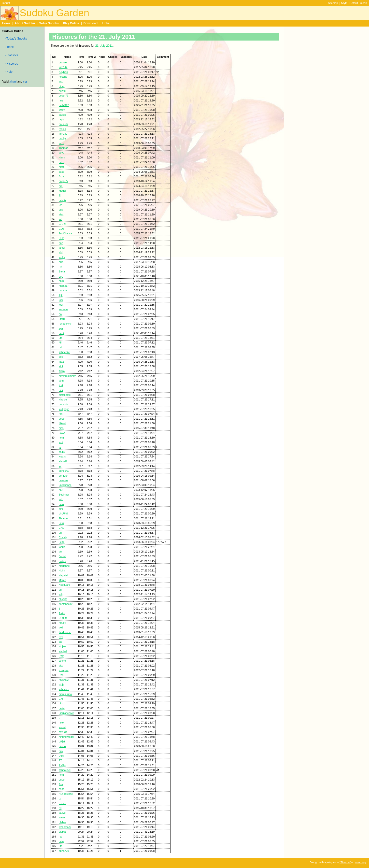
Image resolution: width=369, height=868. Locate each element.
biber (62, 86)
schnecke (64, 352)
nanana (63, 290)
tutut (61, 362)
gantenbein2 (66, 604)
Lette (62, 542)
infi (60, 219)
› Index (9, 47)
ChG (61, 528)
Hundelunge (66, 794)
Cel (61, 637)
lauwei (62, 813)
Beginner (64, 495)
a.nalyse (64, 670)
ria (60, 837)
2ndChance (65, 233)
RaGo (62, 765)
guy (61, 751)
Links (106, 23)
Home (6, 23)
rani (61, 414)
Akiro (62, 371)
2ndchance (65, 485)
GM (61, 699)
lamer (62, 248)
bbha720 (64, 851)
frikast (62, 423)
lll (60, 195)
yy (60, 466)
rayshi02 (64, 680)
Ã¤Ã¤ (62, 613)
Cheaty (63, 537)
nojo (61, 723)
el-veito (63, 599)
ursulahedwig (66, 713)
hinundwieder (66, 737)
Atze (61, 176)
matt (61, 167)
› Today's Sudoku (16, 39)
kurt (61, 442)
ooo (61, 357)
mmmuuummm (67, 376)
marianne (64, 566)
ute (61, 338)
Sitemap (333, 3)
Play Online (71, 23)
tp (60, 447)
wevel (62, 817)
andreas (63, 309)
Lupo (62, 780)
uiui (61, 390)
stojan (62, 646)
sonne (62, 661)
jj (59, 609)
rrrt (60, 267)
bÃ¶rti (62, 741)
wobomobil (65, 827)
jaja (61, 328)
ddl (60, 347)
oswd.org (360, 862)
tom (61, 81)
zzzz (61, 143)
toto (61, 499)
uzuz (61, 523)
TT (60, 760)
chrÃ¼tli (63, 513)
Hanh (62, 157)
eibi (61, 366)
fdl (60, 342)
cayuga (63, 732)
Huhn (62, 570)
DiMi (61, 756)
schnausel (65, 770)
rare (61, 100)
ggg (61, 210)
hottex (62, 561)
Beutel (62, 556)
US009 (63, 618)
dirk (61, 509)
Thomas (63, 148)
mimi (61, 841)
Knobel (63, 651)
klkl (61, 252)
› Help (9, 72)
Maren (62, 580)
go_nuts (63, 124)
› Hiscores (11, 64)
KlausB (63, 461)
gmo (61, 504)
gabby (62, 138)
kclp (61, 594)
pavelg (63, 115)
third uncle (65, 632)
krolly (62, 110)
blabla (62, 822)
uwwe (62, 433)
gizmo (62, 746)
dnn (61, 243)
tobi (61, 300)
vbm (61, 381)
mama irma (65, 694)
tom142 (63, 67)
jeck (61, 305)
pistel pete (65, 395)
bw (60, 314)
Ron (61, 675)
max (61, 162)
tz (60, 798)
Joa (61, 784)
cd (60, 808)
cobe (62, 789)
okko (61, 703)
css (25, 82)
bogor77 (64, 96)
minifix (62, 200)
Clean (363, 3)
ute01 (62, 319)
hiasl (61, 428)
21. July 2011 (104, 46)
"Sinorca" (345, 862)
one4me (63, 480)
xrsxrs (62, 456)
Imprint (6, 3)
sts (60, 642)
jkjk (61, 295)
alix (61, 666)
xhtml (13, 82)
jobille (62, 547)
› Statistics (11, 55)
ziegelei (63, 575)
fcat (61, 385)
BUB (61, 238)
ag (60, 590)
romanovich (65, 324)
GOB (62, 229)
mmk (62, 333)
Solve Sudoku (49, 23)
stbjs (61, 684)
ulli (60, 533)
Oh (60, 205)
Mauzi (62, 191)
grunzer (63, 62)
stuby (62, 452)
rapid (62, 119)
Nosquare (64, 585)
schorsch (64, 689)
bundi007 (64, 471)
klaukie (63, 399)
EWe (62, 656)
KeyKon (63, 72)
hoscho (63, 77)
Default (354, 3)
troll (61, 627)
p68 (61, 490)
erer (61, 186)
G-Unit (63, 224)
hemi (62, 438)
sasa (61, 172)
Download (91, 23)
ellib (61, 262)
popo (62, 419)
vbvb (61, 153)
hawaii (62, 91)
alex (61, 214)
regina (62, 129)
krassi (62, 727)
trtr (60, 552)
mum (62, 281)
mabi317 (64, 105)
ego (61, 276)
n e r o (62, 803)
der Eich (64, 476)
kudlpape (64, 409)
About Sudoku (25, 23)
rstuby (62, 623)
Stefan (63, 271)
